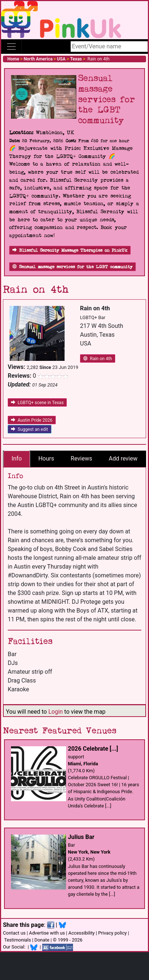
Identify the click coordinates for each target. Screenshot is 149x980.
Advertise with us (47, 933)
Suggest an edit (30, 429)
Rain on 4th (98, 359)
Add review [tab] (123, 458)
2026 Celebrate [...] (93, 749)
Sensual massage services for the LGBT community (72, 267)
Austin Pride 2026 (32, 420)
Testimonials (17, 940)
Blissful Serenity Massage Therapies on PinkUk (70, 250)
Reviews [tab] (82, 458)
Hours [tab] (46, 458)
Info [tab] (17, 458)
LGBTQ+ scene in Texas (37, 403)
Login (56, 712)
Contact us (14, 933)
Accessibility (81, 933)
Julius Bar (81, 837)
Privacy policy (112, 933)
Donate (42, 940)
